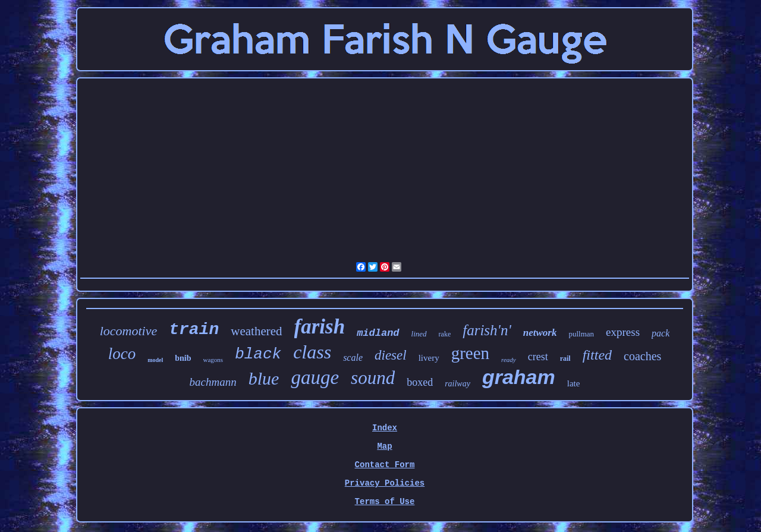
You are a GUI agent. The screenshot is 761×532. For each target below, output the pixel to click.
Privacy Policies (385, 483)
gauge (315, 377)
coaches (642, 356)
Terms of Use (385, 502)
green (470, 353)
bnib (183, 358)
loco (122, 354)
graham (519, 377)
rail (565, 358)
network (540, 333)
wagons (213, 360)
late (574, 383)
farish (320, 327)
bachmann (213, 382)
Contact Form (385, 465)
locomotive (129, 331)
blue (264, 378)
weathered (256, 331)
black (258, 354)
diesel (391, 355)
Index (385, 428)
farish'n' (487, 330)
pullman (581, 334)
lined (419, 334)
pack (661, 333)
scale (353, 358)
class (312, 352)
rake (445, 334)
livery (429, 358)
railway (457, 384)
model (155, 360)
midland (378, 333)
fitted (597, 355)
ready (509, 360)
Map (384, 446)
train (194, 330)
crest (538, 357)
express (623, 332)
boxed (420, 382)
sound (373, 378)
